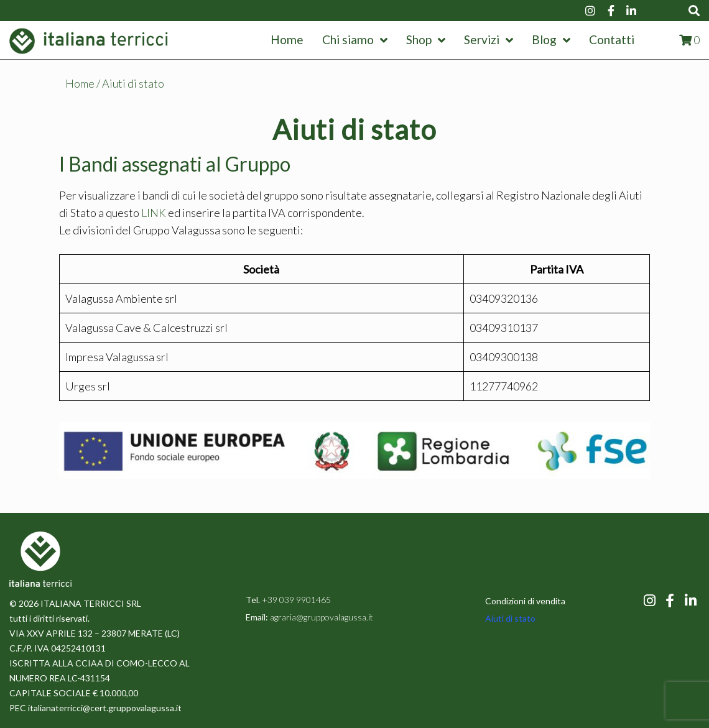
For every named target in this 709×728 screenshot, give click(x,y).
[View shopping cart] (689, 40)
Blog (551, 39)
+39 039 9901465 (296, 600)
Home (287, 39)
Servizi (489, 39)
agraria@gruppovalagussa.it (321, 617)
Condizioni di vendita (525, 601)
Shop (426, 39)
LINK (154, 213)
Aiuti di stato (510, 618)
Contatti (612, 39)
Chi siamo (355, 39)
